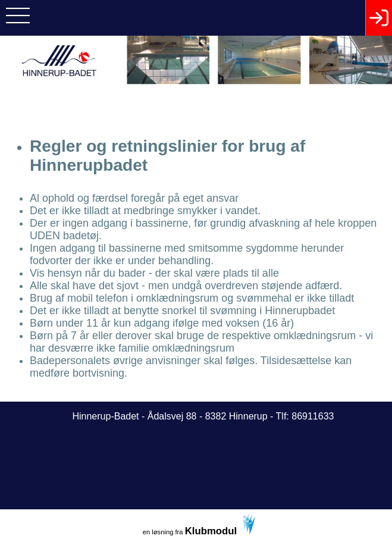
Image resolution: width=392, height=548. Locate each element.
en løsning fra (199, 525)
